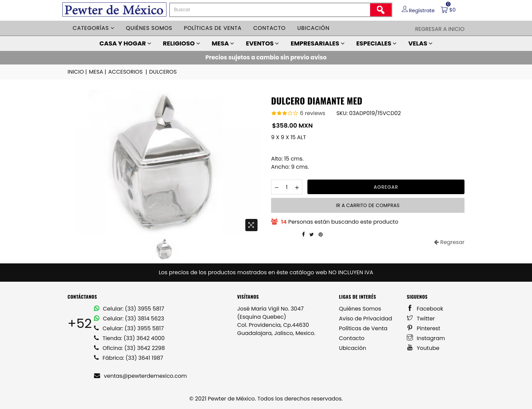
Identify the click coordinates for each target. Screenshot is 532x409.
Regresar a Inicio (440, 29)
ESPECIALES (376, 43)
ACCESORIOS (128, 72)
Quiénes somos (149, 28)
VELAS (420, 43)
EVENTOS (263, 43)
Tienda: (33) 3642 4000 (129, 338)
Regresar (449, 242)
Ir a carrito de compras (368, 205)
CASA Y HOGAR (125, 43)
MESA (223, 43)
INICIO (78, 72)
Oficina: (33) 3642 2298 (129, 348)
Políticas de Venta (363, 328)
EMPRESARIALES (318, 43)
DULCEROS (163, 72)
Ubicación (313, 28)
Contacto (269, 28)
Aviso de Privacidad (366, 319)
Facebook (425, 309)
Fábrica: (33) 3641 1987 (129, 358)
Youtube (423, 348)
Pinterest (424, 328)
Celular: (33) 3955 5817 (129, 309)
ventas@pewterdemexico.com (140, 376)
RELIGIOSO (182, 43)
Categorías (93, 28)
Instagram (426, 338)
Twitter (421, 319)
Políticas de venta (213, 28)
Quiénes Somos (360, 309)
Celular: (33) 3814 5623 (129, 319)
